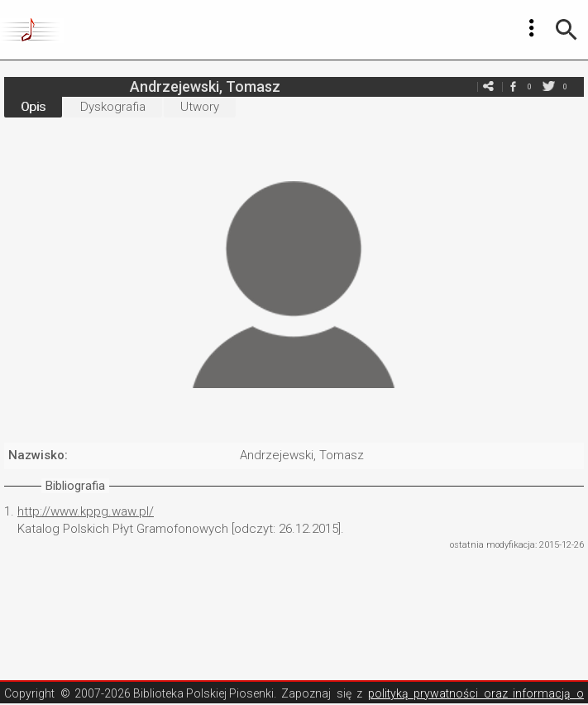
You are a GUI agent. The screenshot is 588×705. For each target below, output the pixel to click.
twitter (548, 86)
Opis (33, 107)
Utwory (200, 107)
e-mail (488, 86)
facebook (513, 86)
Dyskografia (113, 107)
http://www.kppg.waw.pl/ (86, 511)
